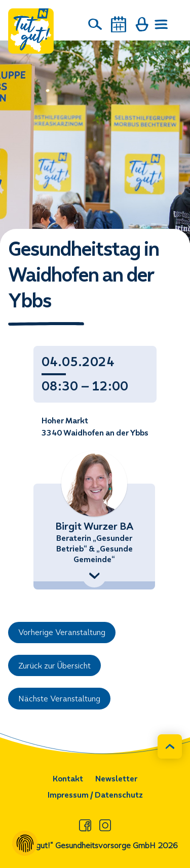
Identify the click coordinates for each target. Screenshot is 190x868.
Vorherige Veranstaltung (62, 632)
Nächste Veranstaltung (59, 699)
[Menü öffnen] (162, 24)
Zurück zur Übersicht (54, 666)
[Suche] (95, 24)
